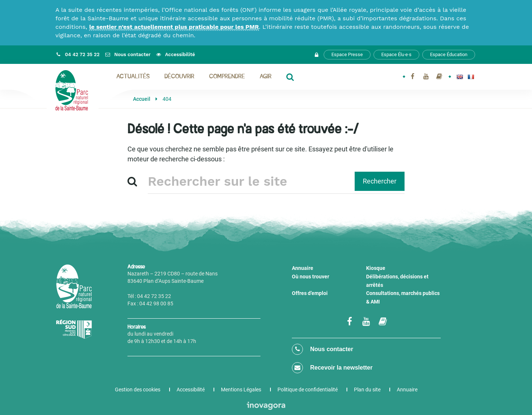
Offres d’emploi (310, 293)
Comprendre (227, 77)
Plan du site (367, 390)
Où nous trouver (311, 277)
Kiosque (376, 268)
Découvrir (179, 77)
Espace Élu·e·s (396, 54)
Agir (266, 77)
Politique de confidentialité (308, 390)
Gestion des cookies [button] (138, 390)
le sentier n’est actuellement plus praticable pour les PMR (174, 27)
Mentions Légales (241, 390)
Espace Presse (347, 54)
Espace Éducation (449, 54)
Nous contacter (323, 349)
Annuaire (303, 268)
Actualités (133, 77)
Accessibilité (191, 390)
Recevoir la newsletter (332, 368)
